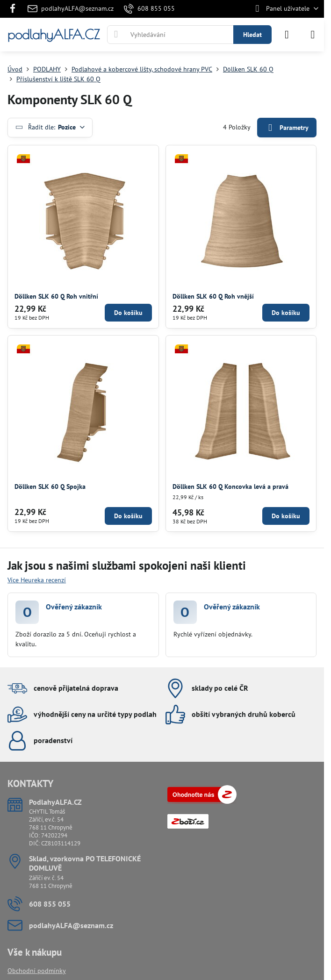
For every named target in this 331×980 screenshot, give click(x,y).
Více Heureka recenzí (37, 580)
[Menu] (313, 35)
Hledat (252, 35)
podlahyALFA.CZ (54, 35)
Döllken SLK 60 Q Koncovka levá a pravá (230, 486)
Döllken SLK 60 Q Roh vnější (213, 296)
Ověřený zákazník (74, 607)
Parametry (287, 128)
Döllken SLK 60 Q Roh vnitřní (56, 296)
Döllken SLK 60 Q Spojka (50, 486)
